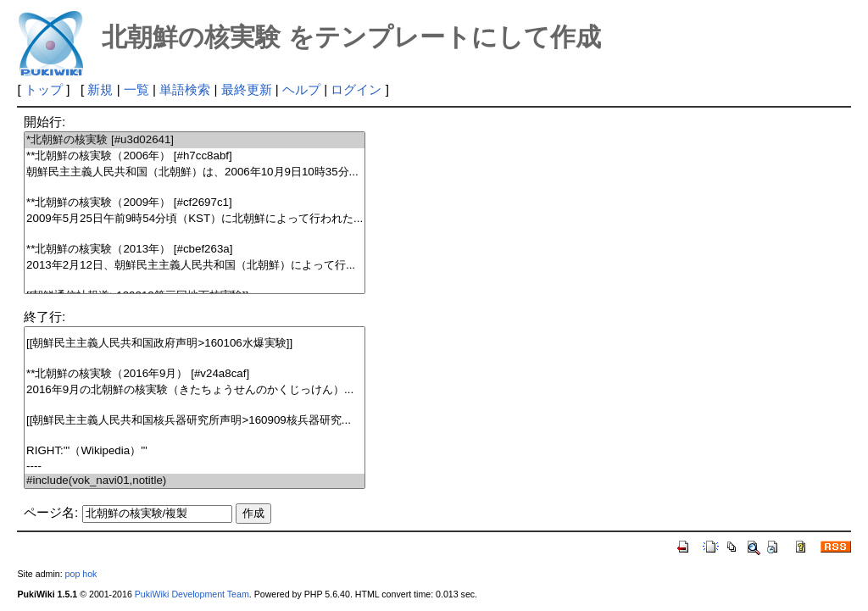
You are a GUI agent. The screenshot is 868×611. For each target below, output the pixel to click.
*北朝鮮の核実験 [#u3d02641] (195, 140)
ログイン (356, 89)
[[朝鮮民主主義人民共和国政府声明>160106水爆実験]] (195, 344)
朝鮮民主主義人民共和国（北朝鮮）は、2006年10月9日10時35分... (195, 172)
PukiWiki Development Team (192, 594)
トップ (44, 89)
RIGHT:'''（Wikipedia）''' (195, 451)
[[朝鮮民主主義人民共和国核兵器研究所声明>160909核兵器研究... (195, 421)
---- (195, 467)
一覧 (136, 89)
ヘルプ (301, 89)
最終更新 (247, 89)
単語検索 (185, 89)
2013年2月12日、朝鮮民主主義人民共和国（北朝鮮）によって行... (195, 266)
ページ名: (51, 512)
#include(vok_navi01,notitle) (195, 481)
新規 (100, 89)
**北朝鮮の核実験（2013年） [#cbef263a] (195, 250)
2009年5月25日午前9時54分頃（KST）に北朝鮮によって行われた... (195, 219)
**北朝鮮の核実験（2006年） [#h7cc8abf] (195, 156)
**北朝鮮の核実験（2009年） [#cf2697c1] (195, 203)
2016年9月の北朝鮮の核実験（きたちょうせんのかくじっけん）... (195, 390)
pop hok (81, 574)
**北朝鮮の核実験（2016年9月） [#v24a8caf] (195, 374)
